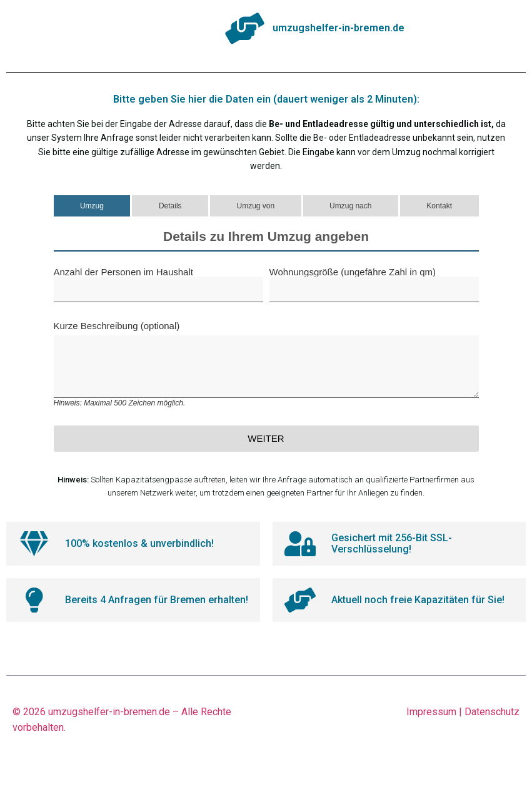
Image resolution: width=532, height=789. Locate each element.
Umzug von (255, 206)
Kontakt (439, 206)
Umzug (92, 206)
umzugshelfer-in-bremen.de (109, 712)
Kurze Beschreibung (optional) (266, 364)
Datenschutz (492, 712)
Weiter (266, 438)
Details (170, 206)
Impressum (431, 712)
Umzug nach (350, 206)
